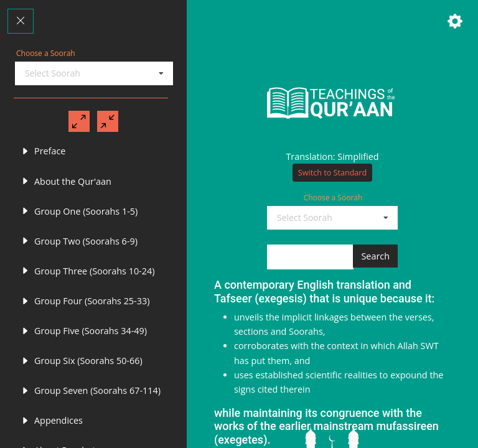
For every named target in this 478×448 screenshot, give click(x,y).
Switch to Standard (332, 182)
